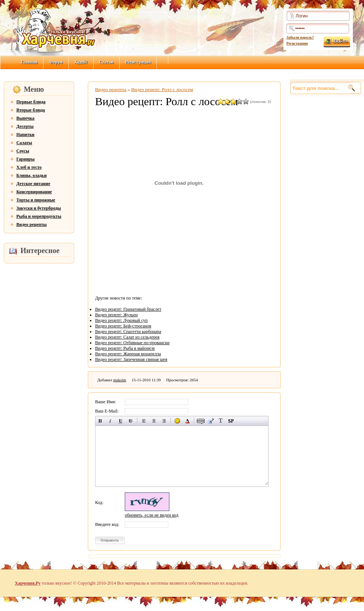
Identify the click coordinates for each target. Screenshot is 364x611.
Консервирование (34, 192)
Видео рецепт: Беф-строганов (123, 326)
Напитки (25, 135)
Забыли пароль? (300, 37)
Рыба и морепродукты (39, 216)
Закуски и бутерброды (39, 208)
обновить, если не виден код (152, 515)
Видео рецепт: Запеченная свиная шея (131, 359)
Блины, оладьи (32, 175)
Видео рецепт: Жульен (116, 315)
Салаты (24, 143)
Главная (29, 62)
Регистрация (297, 43)
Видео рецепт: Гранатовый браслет (128, 309)
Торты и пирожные (36, 200)
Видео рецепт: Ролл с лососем (162, 89)
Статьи (106, 62)
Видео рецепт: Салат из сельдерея (127, 337)
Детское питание (33, 184)
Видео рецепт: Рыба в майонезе (125, 348)
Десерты (25, 126)
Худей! (81, 62)
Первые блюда (31, 102)
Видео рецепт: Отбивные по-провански (132, 343)
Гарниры (25, 159)
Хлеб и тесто (29, 167)
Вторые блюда (31, 110)
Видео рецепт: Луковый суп (121, 320)
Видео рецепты (32, 224)
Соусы (23, 151)
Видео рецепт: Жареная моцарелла (128, 354)
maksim (120, 380)
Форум (56, 62)
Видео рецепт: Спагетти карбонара (128, 332)
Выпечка (25, 118)
